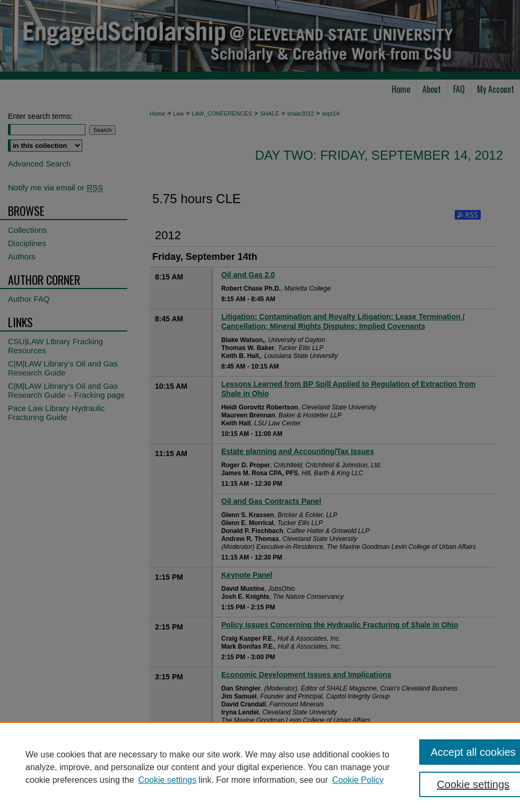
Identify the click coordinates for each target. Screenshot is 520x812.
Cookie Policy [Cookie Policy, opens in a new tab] (358, 780)
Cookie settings (167, 780)
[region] (260, 767)
